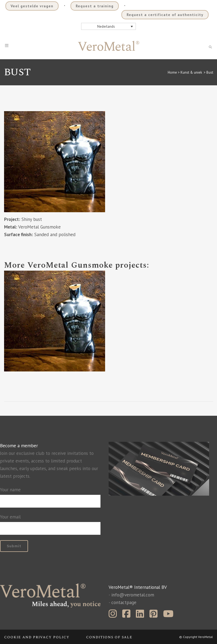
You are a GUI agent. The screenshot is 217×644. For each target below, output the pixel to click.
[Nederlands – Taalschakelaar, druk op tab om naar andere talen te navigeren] (109, 26)
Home (172, 72)
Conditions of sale (109, 637)
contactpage (124, 602)
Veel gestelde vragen (32, 6)
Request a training (95, 6)
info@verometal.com (133, 595)
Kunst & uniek (191, 72)
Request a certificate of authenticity (165, 15)
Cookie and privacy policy (37, 637)
